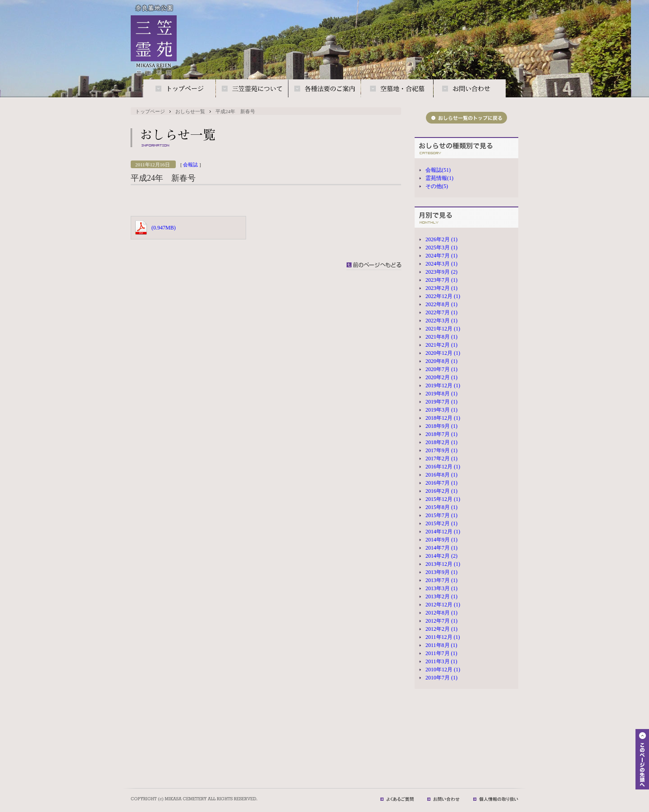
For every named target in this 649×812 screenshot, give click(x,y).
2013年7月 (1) (441, 580)
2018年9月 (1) (441, 426)
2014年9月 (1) (441, 540)
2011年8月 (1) (441, 645)
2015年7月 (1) (441, 515)
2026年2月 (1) (441, 239)
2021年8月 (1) (441, 337)
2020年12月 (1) (443, 353)
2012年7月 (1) (441, 621)
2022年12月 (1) (443, 296)
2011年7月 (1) (441, 653)
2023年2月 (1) (441, 288)
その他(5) (437, 186)
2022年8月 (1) (441, 304)
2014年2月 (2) (441, 556)
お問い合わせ (470, 89)
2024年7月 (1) (441, 256)
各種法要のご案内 (324, 89)
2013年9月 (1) (441, 572)
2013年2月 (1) (441, 596)
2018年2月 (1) (441, 442)
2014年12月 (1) (443, 532)
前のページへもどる (374, 266)
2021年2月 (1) (441, 345)
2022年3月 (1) (441, 321)
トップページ (179, 89)
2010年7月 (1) (441, 678)
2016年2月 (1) (441, 491)
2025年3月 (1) (441, 248)
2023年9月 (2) (441, 272)
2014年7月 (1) (441, 548)
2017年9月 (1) (441, 450)
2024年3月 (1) (441, 264)
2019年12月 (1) (443, 385)
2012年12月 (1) (443, 605)
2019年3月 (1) (441, 410)
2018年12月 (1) (443, 418)
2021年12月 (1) (443, 329)
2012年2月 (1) (441, 629)
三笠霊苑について (252, 89)
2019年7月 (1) (441, 402)
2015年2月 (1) (441, 523)
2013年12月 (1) (443, 564)
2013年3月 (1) (441, 588)
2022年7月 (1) (441, 312)
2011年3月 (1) (441, 661)
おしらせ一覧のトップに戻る (466, 118)
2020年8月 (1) (441, 361)
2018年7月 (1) (441, 434)
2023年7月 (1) (441, 280)
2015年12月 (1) (443, 499)
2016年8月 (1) (441, 475)
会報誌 (190, 165)
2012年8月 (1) (441, 613)
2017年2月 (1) (441, 459)
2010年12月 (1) (443, 670)
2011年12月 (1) (443, 637)
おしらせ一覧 (190, 111)
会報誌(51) (438, 170)
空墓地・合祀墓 (397, 89)
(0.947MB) (164, 228)
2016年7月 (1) (441, 483)
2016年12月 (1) (443, 467)
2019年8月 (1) (441, 394)
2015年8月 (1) (441, 507)
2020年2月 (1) (441, 377)
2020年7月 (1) (441, 369)
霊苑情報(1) (439, 178)
